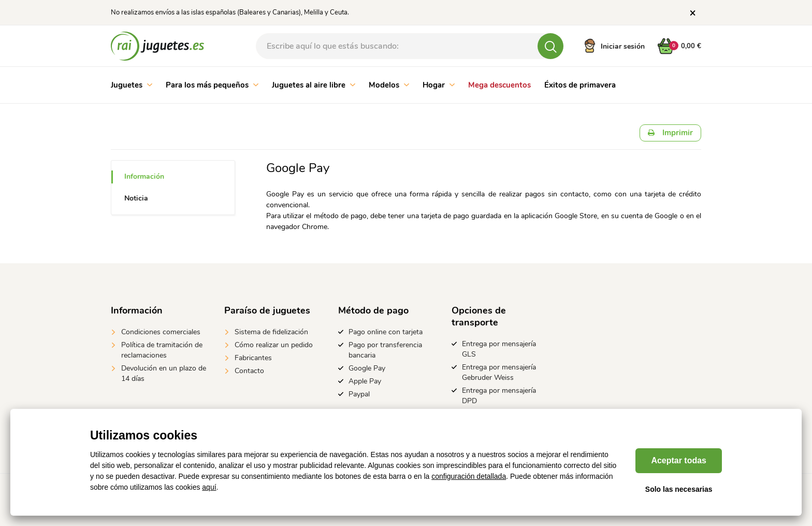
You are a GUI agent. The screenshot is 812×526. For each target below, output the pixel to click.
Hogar (439, 85)
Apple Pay (365, 381)
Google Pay (367, 368)
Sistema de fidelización (271, 332)
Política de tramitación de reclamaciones (162, 350)
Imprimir (670, 133)
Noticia (136, 198)
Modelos (389, 85)
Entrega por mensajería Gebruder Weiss (499, 372)
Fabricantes (253, 358)
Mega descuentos (499, 85)
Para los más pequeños (212, 85)
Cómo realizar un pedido (274, 345)
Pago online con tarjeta (386, 332)
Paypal (359, 394)
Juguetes (132, 85)
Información (144, 176)
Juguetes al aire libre (314, 85)
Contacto (249, 371)
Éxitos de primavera (580, 85)
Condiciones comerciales (161, 332)
